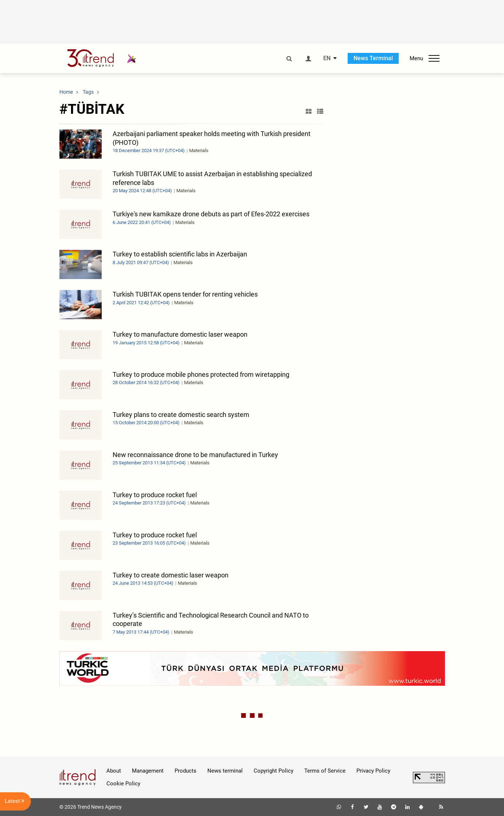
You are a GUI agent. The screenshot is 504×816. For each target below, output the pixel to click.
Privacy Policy (373, 771)
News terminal (225, 771)
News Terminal (373, 58)
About (114, 771)
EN (327, 58)
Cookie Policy (123, 784)
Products (185, 771)
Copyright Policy (274, 771)
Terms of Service (325, 771)
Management (148, 771)
